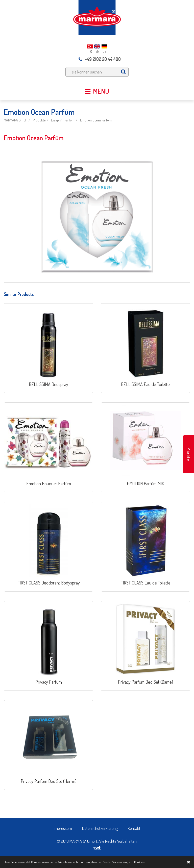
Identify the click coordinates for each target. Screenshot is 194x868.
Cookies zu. (141, 862)
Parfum (69, 120)
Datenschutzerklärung (100, 828)
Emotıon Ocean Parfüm (96, 120)
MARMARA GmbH (16, 120)
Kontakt (134, 828)
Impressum (63, 828)
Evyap (55, 120)
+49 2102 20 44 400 (100, 59)
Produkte (39, 120)
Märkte (188, 454)
